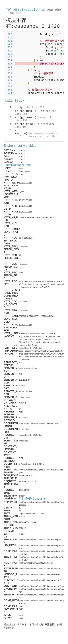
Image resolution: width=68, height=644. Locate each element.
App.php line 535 (32, 107)
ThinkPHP (9, 624)
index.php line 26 (42, 136)
